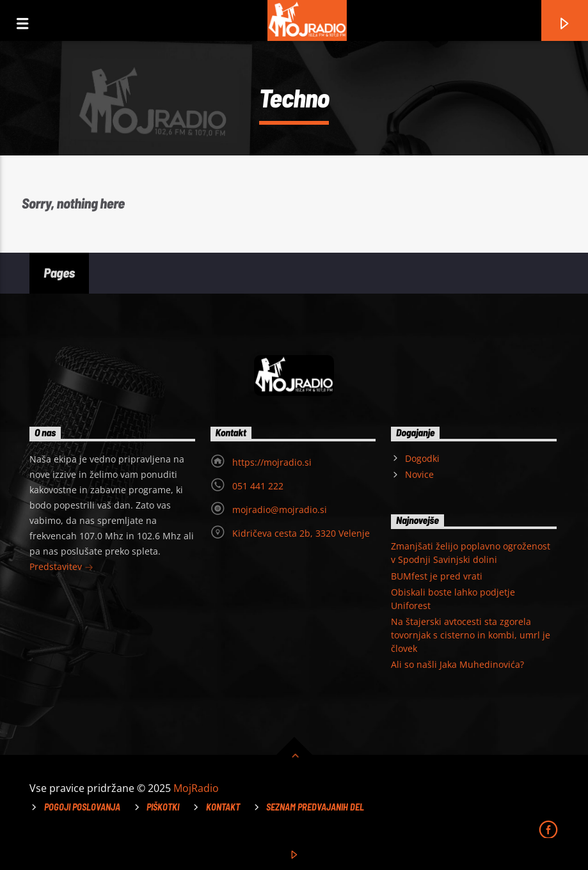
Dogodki (422, 458)
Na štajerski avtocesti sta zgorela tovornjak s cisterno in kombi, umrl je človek (471, 635)
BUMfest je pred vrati (437, 576)
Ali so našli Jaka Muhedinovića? (457, 664)
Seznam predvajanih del (315, 807)
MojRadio (196, 788)
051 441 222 (258, 486)
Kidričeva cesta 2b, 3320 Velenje (301, 533)
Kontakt (223, 807)
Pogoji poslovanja (82, 807)
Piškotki (163, 807)
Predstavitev (61, 568)
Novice (419, 474)
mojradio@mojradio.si (280, 510)
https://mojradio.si (272, 462)
